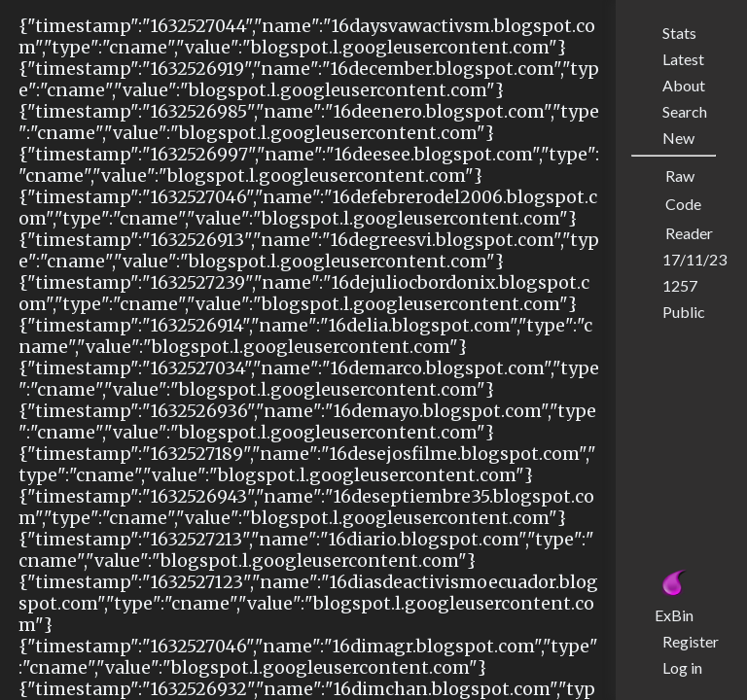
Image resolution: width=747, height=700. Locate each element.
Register (691, 641)
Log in (682, 667)
